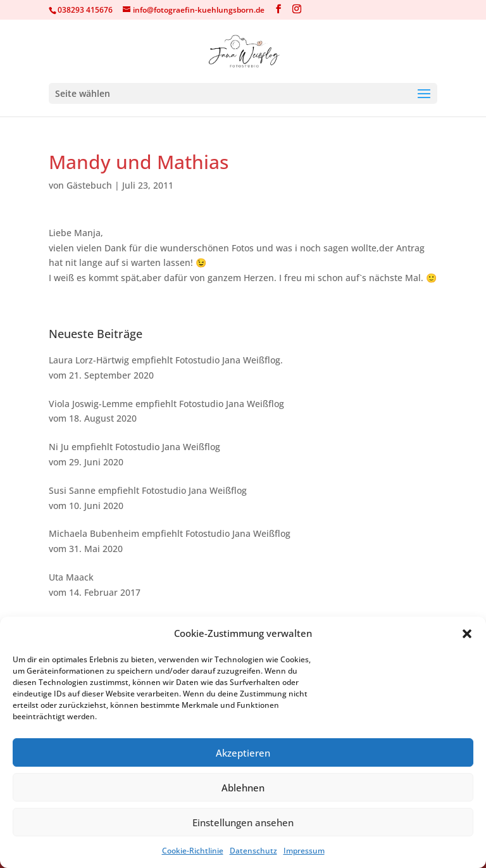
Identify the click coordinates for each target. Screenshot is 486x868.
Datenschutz (253, 851)
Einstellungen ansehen (243, 822)
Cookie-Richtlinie (193, 851)
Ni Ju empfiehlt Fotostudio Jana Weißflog (134, 447)
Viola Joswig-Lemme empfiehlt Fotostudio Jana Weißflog (166, 404)
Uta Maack (71, 577)
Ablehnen (243, 788)
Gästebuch (89, 185)
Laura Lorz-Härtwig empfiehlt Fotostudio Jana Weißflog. (166, 360)
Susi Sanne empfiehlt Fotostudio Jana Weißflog (148, 490)
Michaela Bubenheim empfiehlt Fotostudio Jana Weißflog (170, 533)
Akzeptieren (243, 753)
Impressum (304, 851)
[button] (467, 634)
